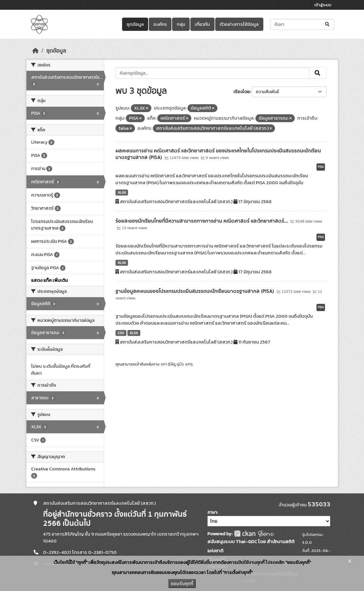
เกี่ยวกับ (202, 24)
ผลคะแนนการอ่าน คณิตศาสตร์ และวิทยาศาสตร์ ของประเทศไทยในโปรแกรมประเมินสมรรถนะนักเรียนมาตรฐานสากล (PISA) (218, 154)
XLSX (122, 192)
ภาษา (212, 512)
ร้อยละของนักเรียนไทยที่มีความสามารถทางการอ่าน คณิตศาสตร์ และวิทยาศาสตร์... (202, 221)
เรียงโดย (242, 92)
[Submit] (328, 24)
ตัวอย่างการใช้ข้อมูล (239, 24)
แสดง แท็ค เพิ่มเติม (50, 280)
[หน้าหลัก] (36, 51)
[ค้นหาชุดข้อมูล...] (302, 24)
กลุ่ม (181, 24)
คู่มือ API (184, 364)
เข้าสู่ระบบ (323, 5)
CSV (121, 333)
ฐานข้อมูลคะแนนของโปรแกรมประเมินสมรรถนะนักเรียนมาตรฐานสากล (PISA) (195, 291)
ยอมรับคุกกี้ (182, 583)
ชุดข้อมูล (135, 24)
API (164, 364)
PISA (321, 167)
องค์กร (160, 24)
